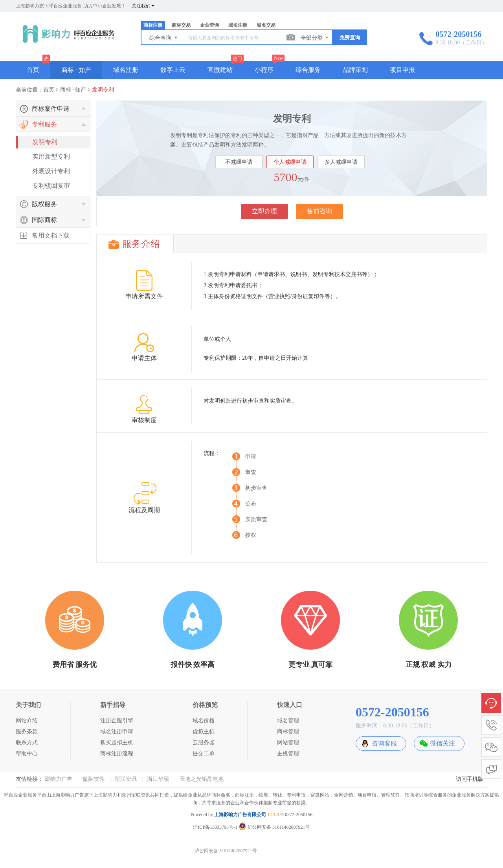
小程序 (264, 70)
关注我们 (143, 6)
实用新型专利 (51, 157)
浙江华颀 (158, 779)
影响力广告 (59, 779)
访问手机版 (470, 779)
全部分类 (315, 38)
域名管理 (288, 721)
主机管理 (288, 754)
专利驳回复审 (51, 186)
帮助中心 (27, 754)
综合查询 (164, 38)
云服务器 (204, 743)
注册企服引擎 (117, 721)
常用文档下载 (51, 235)
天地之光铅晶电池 (202, 779)
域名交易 (266, 25)
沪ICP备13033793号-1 (215, 827)
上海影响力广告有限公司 (240, 815)
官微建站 (220, 70)
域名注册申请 (117, 732)
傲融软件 (94, 779)
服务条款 (27, 732)
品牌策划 (355, 70)
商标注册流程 (117, 754)
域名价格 (204, 721)
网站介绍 (27, 721)
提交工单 (204, 754)
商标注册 (153, 25)
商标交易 (181, 25)
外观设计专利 (51, 171)
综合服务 (308, 70)
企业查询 (209, 25)
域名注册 (238, 25)
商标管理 (288, 732)
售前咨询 (319, 211)
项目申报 (402, 70)
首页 (33, 70)
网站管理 (288, 743)
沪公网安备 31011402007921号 (274, 827)
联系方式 (27, 743)
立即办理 (264, 211)
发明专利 (103, 90)
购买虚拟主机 (117, 743)
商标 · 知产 (76, 70)
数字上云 (173, 70)
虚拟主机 (204, 732)
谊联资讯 (126, 779)
